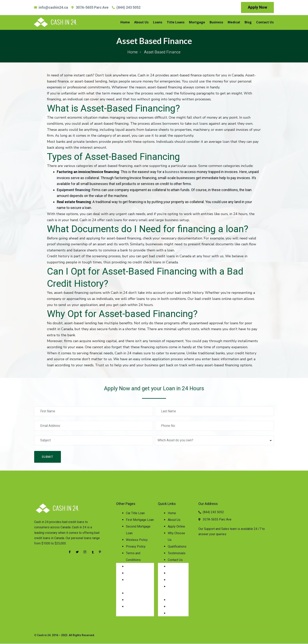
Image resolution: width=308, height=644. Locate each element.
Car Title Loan (135, 513)
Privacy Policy (136, 547)
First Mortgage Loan (140, 520)
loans (204, 124)
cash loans (114, 220)
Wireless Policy (137, 540)
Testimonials (177, 554)
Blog (249, 22)
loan (226, 142)
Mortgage (200, 22)
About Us (146, 22)
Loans (161, 22)
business (172, 172)
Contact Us (265, 22)
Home (130, 22)
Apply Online (176, 527)
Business (218, 22)
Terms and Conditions (133, 557)
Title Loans (179, 22)
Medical (235, 22)
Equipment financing (73, 190)
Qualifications (177, 547)
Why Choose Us (176, 537)
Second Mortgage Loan (138, 530)
